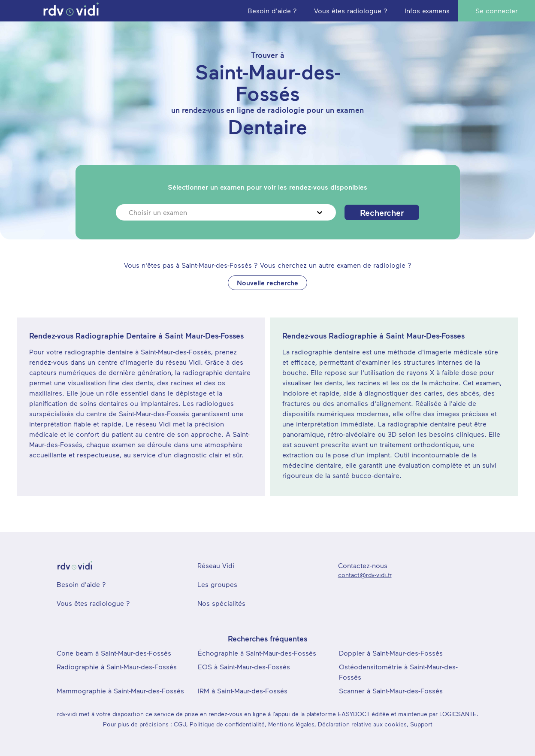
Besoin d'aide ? (81, 584)
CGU (180, 724)
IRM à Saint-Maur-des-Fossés (243, 691)
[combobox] (130, 212)
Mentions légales (291, 724)
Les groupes (217, 584)
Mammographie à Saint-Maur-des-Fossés (120, 691)
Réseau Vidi (216, 565)
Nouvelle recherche (267, 283)
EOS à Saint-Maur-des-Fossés (244, 667)
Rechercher (382, 212)
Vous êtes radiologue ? (93, 603)
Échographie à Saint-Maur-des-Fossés (257, 653)
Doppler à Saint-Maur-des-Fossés (391, 653)
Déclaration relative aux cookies (362, 724)
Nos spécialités (221, 603)
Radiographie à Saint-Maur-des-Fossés (117, 667)
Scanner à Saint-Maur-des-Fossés (391, 691)
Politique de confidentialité (227, 724)
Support (421, 724)
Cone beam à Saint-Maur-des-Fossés (114, 653)
